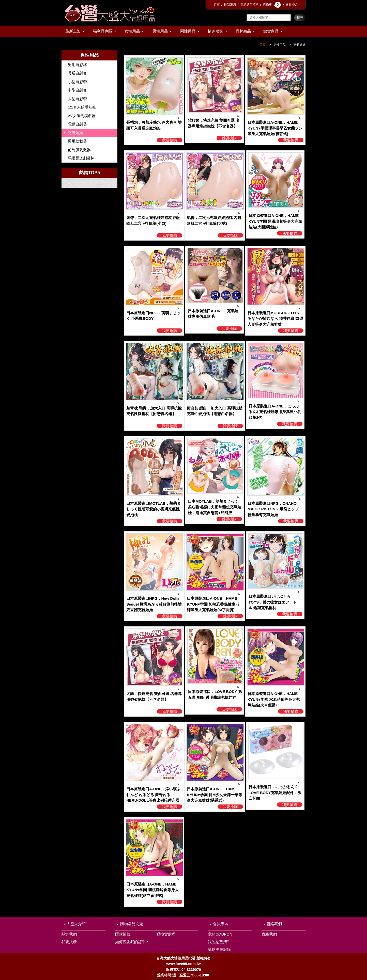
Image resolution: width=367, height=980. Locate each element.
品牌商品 (243, 31)
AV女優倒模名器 (82, 116)
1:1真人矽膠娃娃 (82, 107)
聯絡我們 (274, 924)
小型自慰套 (77, 82)
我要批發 (69, 942)
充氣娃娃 (299, 45)
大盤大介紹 (76, 924)
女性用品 (132, 31)
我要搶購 (170, 140)
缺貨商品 (271, 31)
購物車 (272, 5)
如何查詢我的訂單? (131, 942)
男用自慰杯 (77, 65)
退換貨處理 (166, 934)
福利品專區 (103, 31)
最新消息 (230, 5)
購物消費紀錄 (219, 949)
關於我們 (69, 934)
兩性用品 (188, 31)
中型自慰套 (77, 90)
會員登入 (292, 5)
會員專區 (221, 924)
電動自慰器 (77, 124)
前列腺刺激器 (79, 150)
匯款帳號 (123, 934)
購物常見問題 (132, 924)
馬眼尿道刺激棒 (81, 158)
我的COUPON (220, 934)
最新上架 (73, 31)
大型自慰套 (77, 99)
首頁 (217, 5)
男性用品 (160, 31)
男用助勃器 (77, 141)
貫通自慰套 (77, 73)
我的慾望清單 (250, 5)
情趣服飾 (216, 31)
